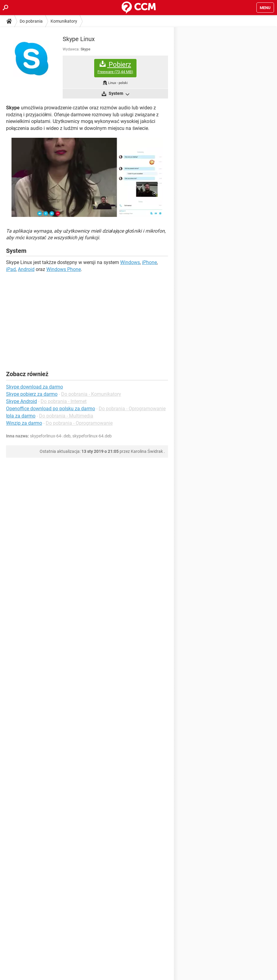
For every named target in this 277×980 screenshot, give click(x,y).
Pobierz (115, 68)
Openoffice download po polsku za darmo (51, 409)
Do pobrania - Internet (64, 401)
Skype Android (21, 401)
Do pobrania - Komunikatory (91, 394)
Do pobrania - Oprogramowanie (132, 409)
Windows (130, 262)
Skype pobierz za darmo (32, 394)
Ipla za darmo (21, 416)
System (119, 94)
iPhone (149, 262)
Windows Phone (64, 269)
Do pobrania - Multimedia (66, 416)
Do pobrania (31, 21)
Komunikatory (64, 21)
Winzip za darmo (24, 423)
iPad (11, 269)
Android (26, 269)
